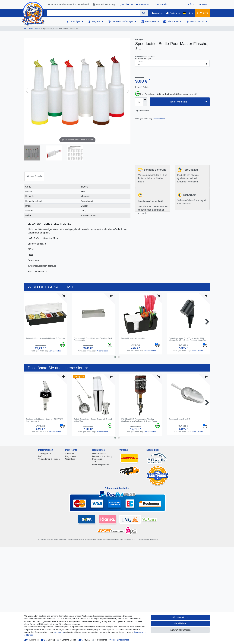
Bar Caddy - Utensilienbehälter (133, 338)
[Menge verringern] (145, 104)
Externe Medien (69, 640)
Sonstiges (76, 21)
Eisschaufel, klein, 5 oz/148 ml (181, 419)
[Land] (184, 13)
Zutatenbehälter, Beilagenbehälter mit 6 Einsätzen (46, 338)
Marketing (50, 640)
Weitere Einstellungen (120, 640)
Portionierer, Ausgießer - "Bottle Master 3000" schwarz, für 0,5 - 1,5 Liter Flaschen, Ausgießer (187, 339)
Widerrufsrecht (99, 454)
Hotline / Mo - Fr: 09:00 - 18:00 (136, 4)
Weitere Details (34, 176)
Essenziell (34, 640)
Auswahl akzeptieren (180, 630)
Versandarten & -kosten (49, 459)
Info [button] (190, 4)
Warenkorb (70, 459)
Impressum (97, 459)
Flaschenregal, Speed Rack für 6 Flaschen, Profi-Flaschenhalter (93, 339)
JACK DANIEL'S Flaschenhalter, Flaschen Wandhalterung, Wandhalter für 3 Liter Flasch (139, 420)
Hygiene (96, 21)
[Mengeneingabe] (139, 102)
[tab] (34, 176)
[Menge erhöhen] (145, 100)
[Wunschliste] (191, 13)
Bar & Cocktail (198, 21)
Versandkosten (159, 119)
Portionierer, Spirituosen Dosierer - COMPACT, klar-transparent (44, 420)
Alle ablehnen (180, 623)
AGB (94, 462)
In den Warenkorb (189, 102)
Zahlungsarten (45, 454)
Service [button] (202, 4)
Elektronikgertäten (101, 464)
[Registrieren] (173, 13)
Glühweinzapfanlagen (123, 21)
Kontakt (162, 4)
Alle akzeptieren (180, 617)
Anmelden (70, 454)
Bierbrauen (173, 21)
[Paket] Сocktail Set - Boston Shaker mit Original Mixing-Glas (93, 420)
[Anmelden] (157, 13)
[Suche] (144, 13)
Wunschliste (143, 111)
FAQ (40, 456)
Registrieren (71, 456)
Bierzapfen (151, 21)
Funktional (102, 640)
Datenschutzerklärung (102, 456)
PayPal (87, 640)
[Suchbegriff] (93, 13)
